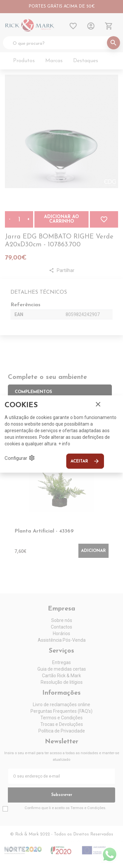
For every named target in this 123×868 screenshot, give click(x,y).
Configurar (20, 458)
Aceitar (85, 461)
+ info (64, 444)
